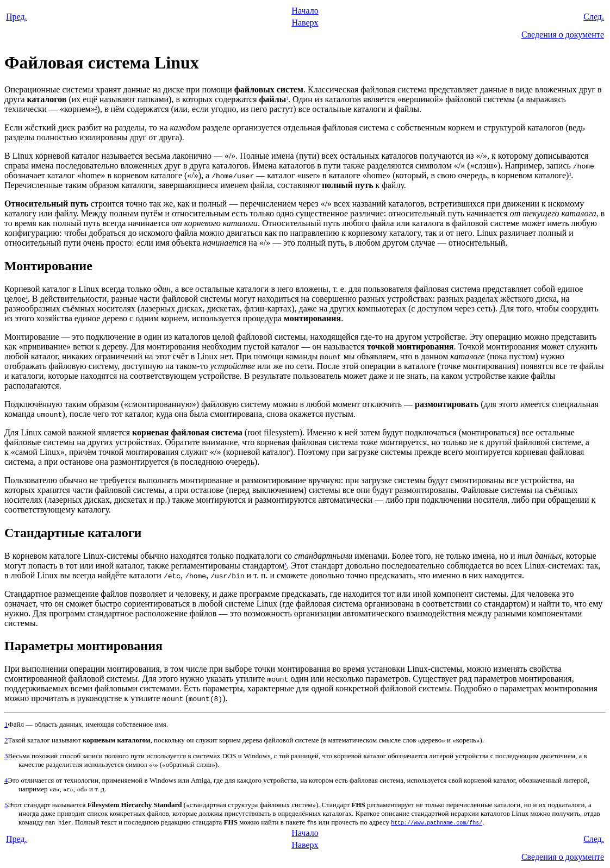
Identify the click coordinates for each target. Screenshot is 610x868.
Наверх (305, 23)
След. (594, 17)
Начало (305, 11)
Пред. (17, 17)
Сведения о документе (563, 35)
